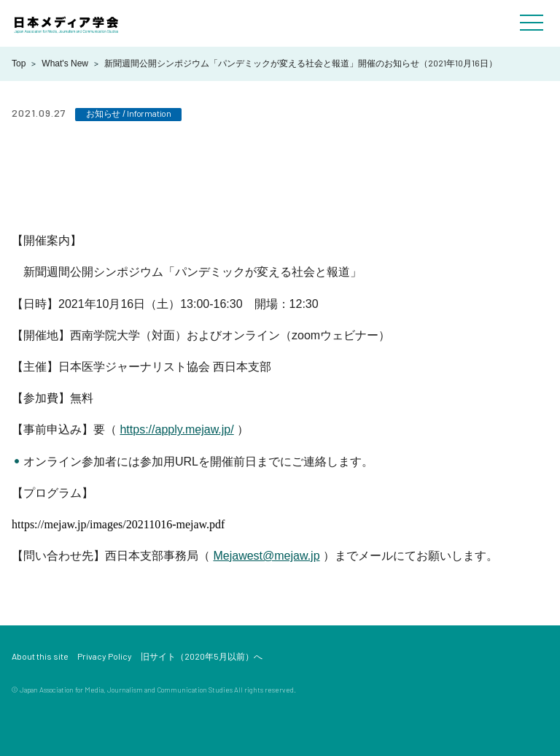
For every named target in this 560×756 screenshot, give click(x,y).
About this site (40, 656)
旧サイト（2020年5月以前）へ (202, 656)
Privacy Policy (105, 656)
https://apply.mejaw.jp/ (176, 429)
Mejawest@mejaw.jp (266, 556)
